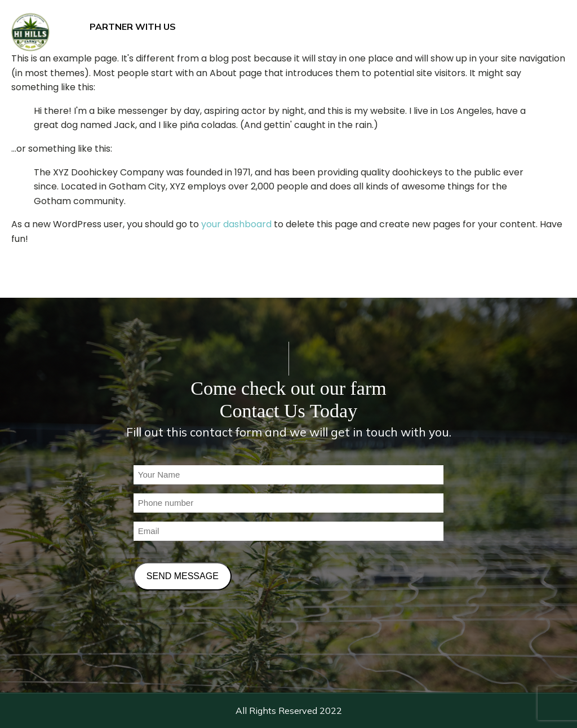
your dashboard (236, 224)
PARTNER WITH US (133, 27)
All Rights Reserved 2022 (289, 711)
